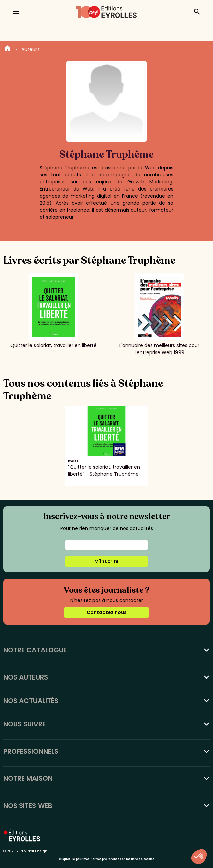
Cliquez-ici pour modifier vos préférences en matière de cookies (107, 859)
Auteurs (30, 49)
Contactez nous (107, 612)
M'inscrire (106, 561)
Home (7, 49)
